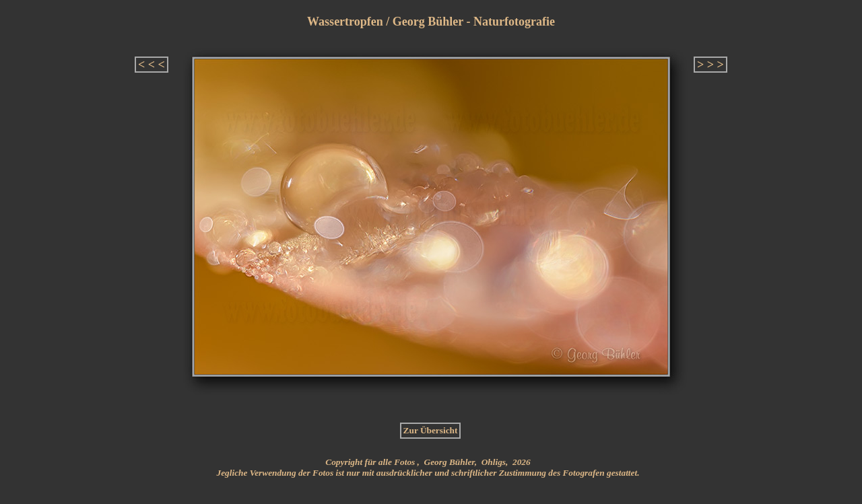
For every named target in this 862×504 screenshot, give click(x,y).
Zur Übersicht (431, 430)
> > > (710, 65)
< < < (152, 65)
